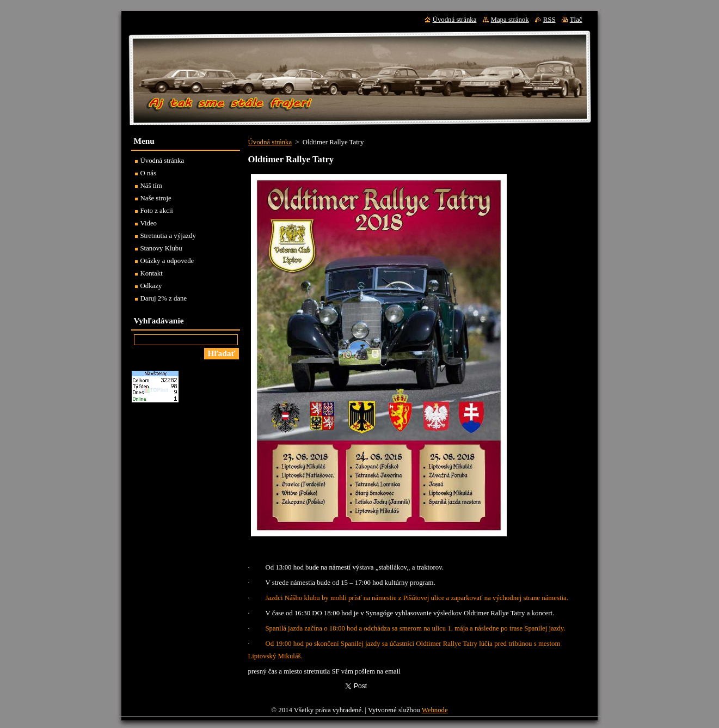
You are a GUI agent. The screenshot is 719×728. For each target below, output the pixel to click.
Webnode (435, 710)
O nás (149, 173)
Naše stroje (156, 198)
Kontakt (152, 273)
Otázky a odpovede (167, 261)
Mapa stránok (510, 20)
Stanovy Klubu (161, 248)
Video (149, 223)
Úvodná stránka (270, 142)
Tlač (576, 20)
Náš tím (151, 186)
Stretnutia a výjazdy (168, 236)
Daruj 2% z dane (164, 298)
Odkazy (151, 286)
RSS (549, 20)
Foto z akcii (157, 211)
